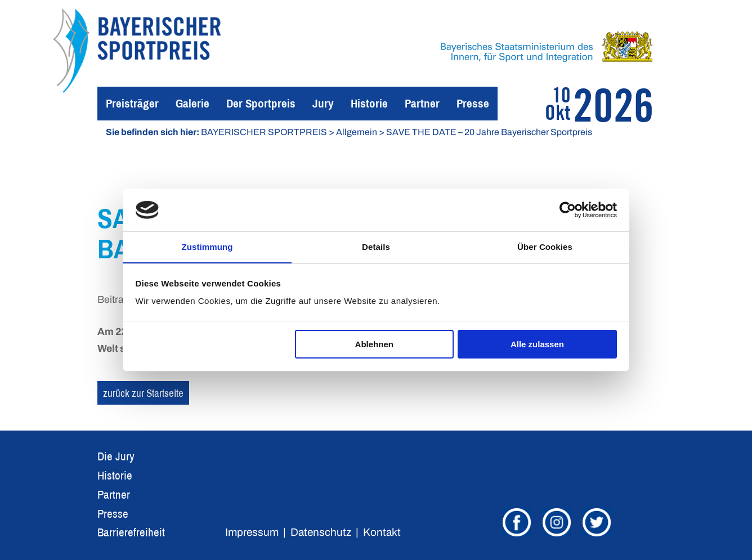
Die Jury (116, 456)
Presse (473, 103)
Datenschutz (321, 532)
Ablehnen (374, 344)
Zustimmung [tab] (207, 247)
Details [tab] (376, 247)
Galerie (193, 103)
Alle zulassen (537, 344)
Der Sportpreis (261, 103)
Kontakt (382, 532)
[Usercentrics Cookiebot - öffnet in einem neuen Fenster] (568, 210)
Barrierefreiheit (131, 532)
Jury (323, 103)
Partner (422, 103)
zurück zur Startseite (143, 393)
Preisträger (132, 103)
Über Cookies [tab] (545, 247)
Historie (369, 103)
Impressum (252, 532)
